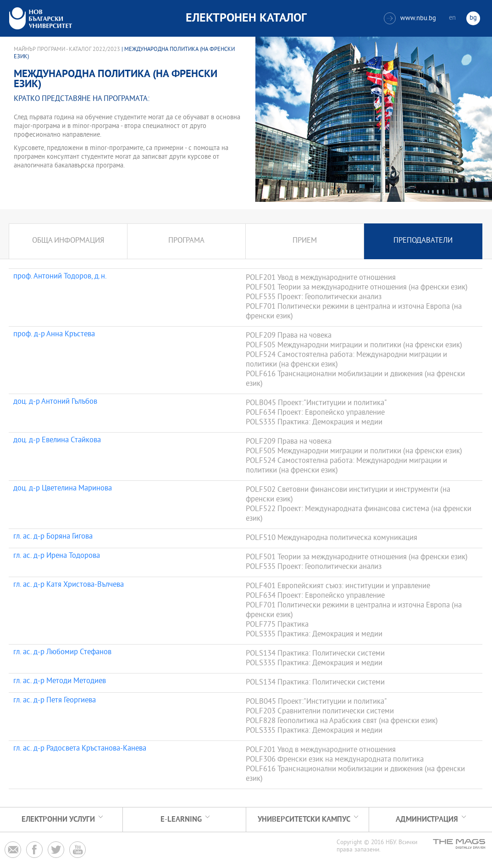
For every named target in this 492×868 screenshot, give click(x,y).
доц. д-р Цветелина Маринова (63, 489)
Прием (305, 241)
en (452, 18)
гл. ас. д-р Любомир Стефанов (62, 653)
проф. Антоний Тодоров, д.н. (60, 277)
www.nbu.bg (410, 18)
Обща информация (68, 241)
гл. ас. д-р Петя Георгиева (55, 701)
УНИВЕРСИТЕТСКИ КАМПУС (304, 820)
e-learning (181, 820)
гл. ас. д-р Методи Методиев (60, 682)
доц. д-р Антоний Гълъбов (55, 402)
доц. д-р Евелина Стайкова (57, 441)
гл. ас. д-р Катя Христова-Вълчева (69, 585)
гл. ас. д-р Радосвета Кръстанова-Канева (80, 749)
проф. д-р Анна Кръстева (54, 335)
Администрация (427, 820)
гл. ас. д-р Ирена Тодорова (57, 556)
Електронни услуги (58, 820)
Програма (186, 241)
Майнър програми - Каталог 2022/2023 (67, 50)
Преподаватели (423, 241)
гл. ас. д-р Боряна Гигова (53, 537)
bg (473, 18)
